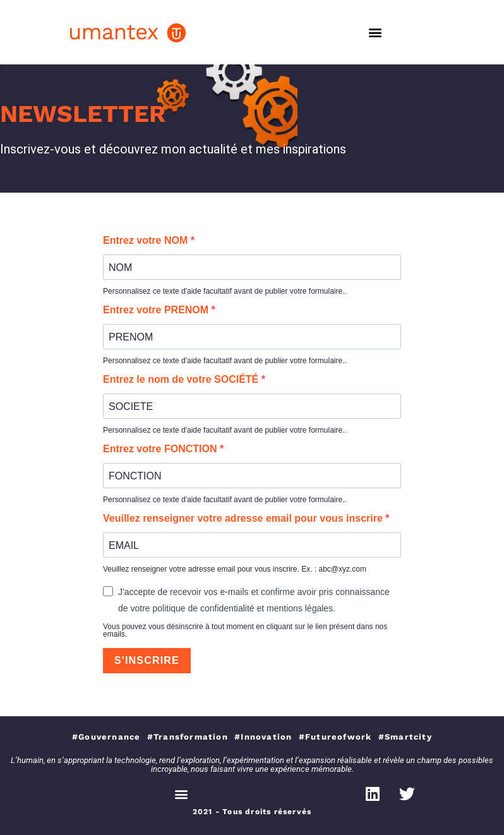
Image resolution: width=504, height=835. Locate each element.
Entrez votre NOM (147, 241)
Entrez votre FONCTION (161, 449)
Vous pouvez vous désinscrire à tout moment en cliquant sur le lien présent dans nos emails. (245, 630)
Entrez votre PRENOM (157, 310)
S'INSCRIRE (147, 660)
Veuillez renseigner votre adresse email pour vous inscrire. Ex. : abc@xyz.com (235, 569)
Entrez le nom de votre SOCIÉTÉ (182, 380)
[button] (375, 33)
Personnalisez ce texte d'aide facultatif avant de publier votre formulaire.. (225, 291)
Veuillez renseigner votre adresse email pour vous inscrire (244, 519)
